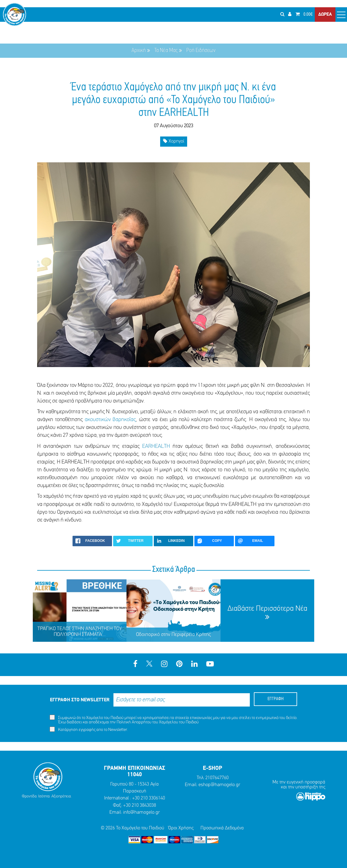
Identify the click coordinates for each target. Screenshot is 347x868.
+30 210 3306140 (149, 798)
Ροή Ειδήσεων (201, 51)
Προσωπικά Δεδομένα (222, 828)
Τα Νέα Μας (166, 51)
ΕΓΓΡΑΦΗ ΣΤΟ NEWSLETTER (80, 700)
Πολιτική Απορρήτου (134, 722)
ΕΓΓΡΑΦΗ (275, 699)
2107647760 (217, 778)
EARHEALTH (156, 446)
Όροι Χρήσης (181, 828)
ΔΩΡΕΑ (325, 15)
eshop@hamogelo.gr (219, 785)
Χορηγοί (174, 141)
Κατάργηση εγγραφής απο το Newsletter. (89, 729)
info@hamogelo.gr (141, 812)
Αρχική (139, 51)
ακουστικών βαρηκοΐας (110, 420)
